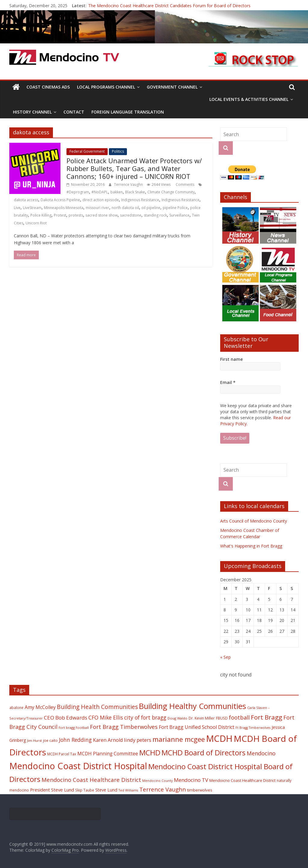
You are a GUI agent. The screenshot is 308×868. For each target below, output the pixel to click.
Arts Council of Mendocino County (254, 521)
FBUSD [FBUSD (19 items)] (222, 718)
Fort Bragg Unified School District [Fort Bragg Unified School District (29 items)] (197, 727)
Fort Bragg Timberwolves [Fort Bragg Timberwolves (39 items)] (124, 727)
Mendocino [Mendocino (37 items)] (261, 753)
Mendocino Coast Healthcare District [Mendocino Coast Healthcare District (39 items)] (91, 780)
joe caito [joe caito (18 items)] (50, 740)
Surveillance (179, 215)
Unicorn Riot (36, 223)
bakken (117, 192)
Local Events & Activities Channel (249, 99)
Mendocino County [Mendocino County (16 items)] (157, 781)
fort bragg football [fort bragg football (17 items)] (74, 727)
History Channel (32, 112)
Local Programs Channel (106, 87)
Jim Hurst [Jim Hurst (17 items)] (34, 740)
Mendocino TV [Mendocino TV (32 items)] (191, 780)
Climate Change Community (171, 192)
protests (76, 215)
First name (231, 359)
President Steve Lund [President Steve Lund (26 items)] (52, 790)
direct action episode (101, 200)
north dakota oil (125, 208)
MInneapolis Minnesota (64, 208)
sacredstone (131, 215)
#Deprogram (78, 192)
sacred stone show (102, 215)
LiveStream (32, 208)
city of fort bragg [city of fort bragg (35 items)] (145, 717)
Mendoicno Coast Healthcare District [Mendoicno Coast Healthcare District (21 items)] (242, 780)
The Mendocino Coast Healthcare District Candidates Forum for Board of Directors (169, 6)
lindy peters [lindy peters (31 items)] (138, 740)
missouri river (97, 208)
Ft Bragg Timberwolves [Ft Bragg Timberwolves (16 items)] (253, 728)
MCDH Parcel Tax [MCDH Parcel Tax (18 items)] (62, 754)
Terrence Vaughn (129, 184)
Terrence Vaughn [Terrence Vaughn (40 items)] (163, 789)
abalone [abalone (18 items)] (16, 707)
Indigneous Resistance (180, 200)
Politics (118, 151)
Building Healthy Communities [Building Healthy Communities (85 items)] (192, 706)
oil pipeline (151, 208)
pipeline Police (175, 208)
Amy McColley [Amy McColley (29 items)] (40, 707)
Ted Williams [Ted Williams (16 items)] (128, 790)
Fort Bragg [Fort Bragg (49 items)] (266, 717)
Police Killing (41, 215)
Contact (74, 112)
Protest (60, 215)
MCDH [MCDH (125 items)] (219, 738)
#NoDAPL (100, 192)
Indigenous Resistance (140, 200)
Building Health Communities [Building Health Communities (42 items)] (97, 707)
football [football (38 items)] (239, 717)
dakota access (26, 200)
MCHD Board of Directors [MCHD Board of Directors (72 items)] (203, 752)
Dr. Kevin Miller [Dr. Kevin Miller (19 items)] (202, 718)
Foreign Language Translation (128, 112)
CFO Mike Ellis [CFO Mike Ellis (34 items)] (106, 717)
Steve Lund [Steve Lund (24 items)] (106, 790)
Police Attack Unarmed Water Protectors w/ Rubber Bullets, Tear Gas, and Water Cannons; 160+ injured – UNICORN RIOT (134, 169)
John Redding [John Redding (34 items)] (75, 740)
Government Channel (172, 87)
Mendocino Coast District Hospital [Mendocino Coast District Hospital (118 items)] (78, 766)
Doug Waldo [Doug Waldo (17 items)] (177, 718)
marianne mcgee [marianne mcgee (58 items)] (179, 739)
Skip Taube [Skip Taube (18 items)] (85, 790)
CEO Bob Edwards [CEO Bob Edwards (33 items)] (66, 718)
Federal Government (87, 151)
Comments (185, 184)
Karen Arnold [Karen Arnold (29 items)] (108, 740)
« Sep (225, 657)
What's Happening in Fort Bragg (251, 546)
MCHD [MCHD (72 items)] (150, 752)
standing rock (155, 215)
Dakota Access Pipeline (60, 200)
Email (228, 382)
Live (17, 208)
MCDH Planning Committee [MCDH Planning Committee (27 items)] (108, 754)
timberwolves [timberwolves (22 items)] (200, 790)
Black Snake (135, 192)
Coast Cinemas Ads (48, 87)
